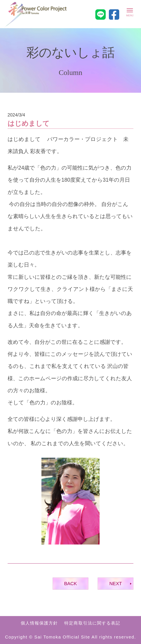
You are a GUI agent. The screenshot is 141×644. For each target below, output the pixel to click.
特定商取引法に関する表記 (92, 623)
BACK (70, 584)
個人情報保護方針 (39, 623)
